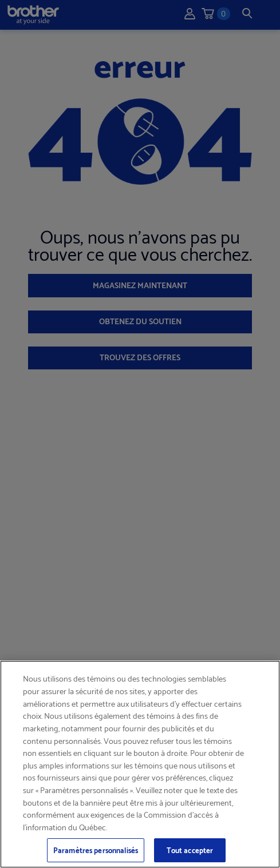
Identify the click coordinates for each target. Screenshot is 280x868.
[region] (140, 764)
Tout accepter (190, 850)
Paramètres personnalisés (96, 850)
